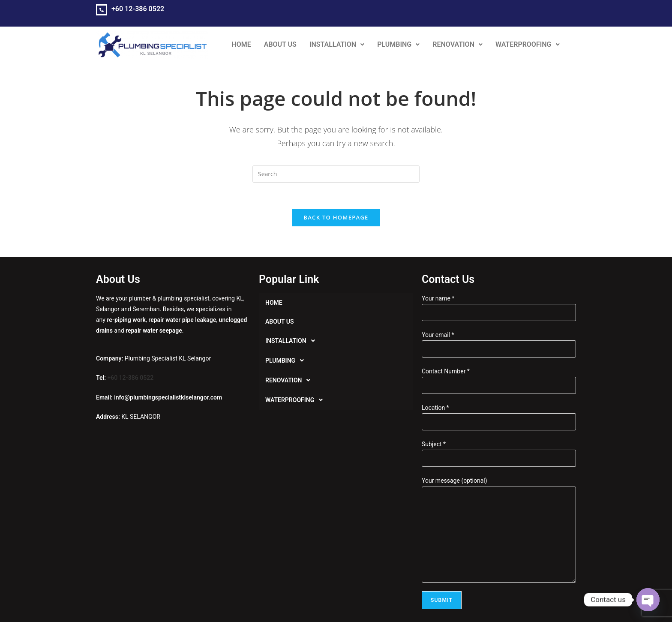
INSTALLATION (337, 44)
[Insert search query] (336, 174)
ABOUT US (280, 44)
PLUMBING (398, 44)
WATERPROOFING (528, 44)
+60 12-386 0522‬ (138, 9)
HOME (241, 44)
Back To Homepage (336, 217)
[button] (337, 45)
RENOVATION (457, 44)
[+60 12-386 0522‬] (102, 10)
